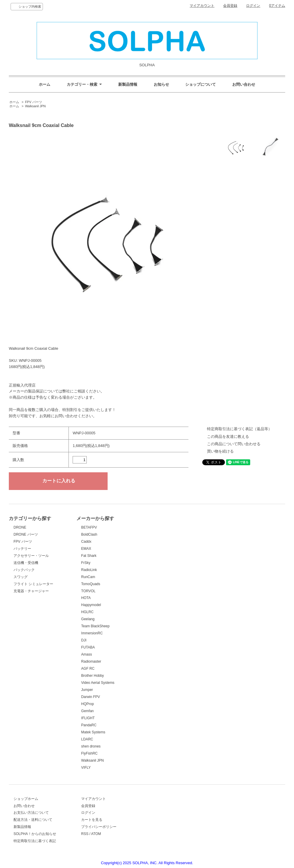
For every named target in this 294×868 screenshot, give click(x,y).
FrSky (86, 563)
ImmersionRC (92, 633)
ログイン (253, 6)
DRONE (20, 527)
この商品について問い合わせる (234, 444)
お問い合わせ (244, 84)
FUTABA (88, 647)
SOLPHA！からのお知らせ (35, 834)
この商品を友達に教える (228, 437)
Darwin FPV (91, 697)
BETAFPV (89, 527)
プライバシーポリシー (99, 827)
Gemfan (87, 711)
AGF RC (88, 669)
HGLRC (87, 612)
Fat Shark (89, 556)
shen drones (91, 746)
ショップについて (201, 84)
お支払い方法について (31, 813)
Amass (87, 654)
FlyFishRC (89, 753)
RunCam (88, 577)
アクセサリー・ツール (31, 556)
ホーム (45, 84)
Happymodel (91, 605)
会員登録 (230, 6)
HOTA (86, 598)
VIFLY (86, 768)
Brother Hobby (92, 676)
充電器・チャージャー (31, 591)
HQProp (87, 704)
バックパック (24, 570)
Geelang (88, 619)
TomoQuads (91, 584)
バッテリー (22, 549)
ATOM (96, 834)
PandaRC (89, 725)
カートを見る (92, 820)
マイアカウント (202, 6)
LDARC (87, 739)
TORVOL (88, 591)
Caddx (86, 542)
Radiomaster (91, 661)
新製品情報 (128, 84)
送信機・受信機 (26, 563)
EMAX (86, 549)
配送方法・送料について (33, 820)
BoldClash (89, 534)
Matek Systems (93, 732)
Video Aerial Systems (98, 683)
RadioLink (89, 570)
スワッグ (21, 577)
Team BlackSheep (95, 626)
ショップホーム (26, 799)
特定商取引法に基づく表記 (35, 841)
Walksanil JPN (35, 106)
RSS (85, 834)
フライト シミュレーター (33, 584)
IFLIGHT (88, 718)
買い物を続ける (220, 451)
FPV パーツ (33, 102)
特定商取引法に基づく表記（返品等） (239, 429)
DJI (84, 640)
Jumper (87, 690)
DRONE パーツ (26, 534)
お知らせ (161, 84)
